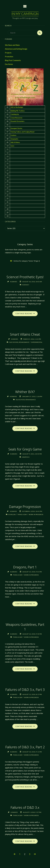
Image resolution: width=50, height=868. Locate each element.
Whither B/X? (25, 392)
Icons (12, 146)
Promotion (9, 57)
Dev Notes (9, 64)
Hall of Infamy (15, 142)
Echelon (12, 514)
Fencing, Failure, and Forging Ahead (22, 132)
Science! (26, 285)
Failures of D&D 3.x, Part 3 (25, 690)
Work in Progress (36, 514)
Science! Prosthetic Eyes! (25, 277)
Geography (14, 139)
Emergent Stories (16, 128)
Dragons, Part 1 (25, 567)
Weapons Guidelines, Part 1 (25, 627)
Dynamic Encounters (17, 121)
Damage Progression (25, 507)
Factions (13, 135)
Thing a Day (22, 514)
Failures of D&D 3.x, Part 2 (25, 747)
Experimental (37, 342)
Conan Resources (16, 118)
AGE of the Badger (17, 107)
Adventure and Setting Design (16, 49)
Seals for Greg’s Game (25, 449)
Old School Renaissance (19, 342)
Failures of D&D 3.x (25, 807)
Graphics (26, 457)
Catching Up (15, 114)
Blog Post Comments (13, 60)
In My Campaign (25, 14)
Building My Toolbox (18, 111)
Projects (8, 53)
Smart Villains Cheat (25, 334)
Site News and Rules (12, 45)
